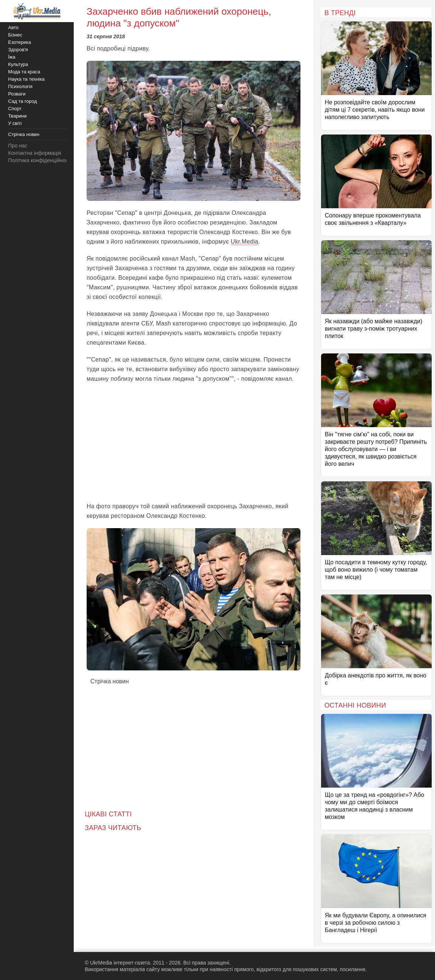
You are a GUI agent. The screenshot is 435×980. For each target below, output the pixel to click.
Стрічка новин (109, 681)
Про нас (18, 146)
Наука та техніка (26, 79)
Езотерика (20, 42)
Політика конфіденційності (40, 160)
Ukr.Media (245, 242)
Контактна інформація (35, 153)
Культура (18, 64)
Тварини (17, 116)
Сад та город (22, 101)
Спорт (15, 109)
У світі (15, 123)
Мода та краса (24, 72)
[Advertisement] (194, 443)
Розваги (17, 94)
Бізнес (15, 35)
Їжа (12, 57)
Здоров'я (18, 50)
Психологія (20, 86)
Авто (13, 27)
